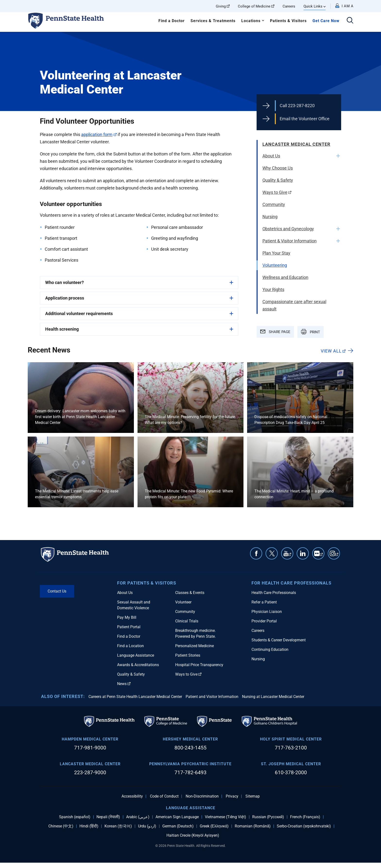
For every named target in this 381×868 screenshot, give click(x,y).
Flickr (321, 556)
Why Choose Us (278, 168)
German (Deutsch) (178, 826)
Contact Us (57, 591)
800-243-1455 (190, 748)
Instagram (337, 556)
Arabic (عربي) (138, 817)
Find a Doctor (172, 21)
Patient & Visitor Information (290, 241)
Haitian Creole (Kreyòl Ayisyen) (193, 835)
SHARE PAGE (275, 332)
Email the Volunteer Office (305, 119)
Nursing (270, 217)
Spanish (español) (75, 817)
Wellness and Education (285, 277)
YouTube (290, 556)
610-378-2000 (291, 773)
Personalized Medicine (195, 646)
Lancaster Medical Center (296, 144)
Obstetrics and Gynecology (288, 229)
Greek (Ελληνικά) (214, 826)
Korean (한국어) (118, 826)
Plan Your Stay (276, 253)
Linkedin (303, 553)
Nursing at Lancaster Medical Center (273, 697)
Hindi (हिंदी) (89, 826)
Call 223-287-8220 (297, 106)
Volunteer (183, 602)
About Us (271, 156)
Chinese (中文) (61, 826)
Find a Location (130, 646)
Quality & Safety (278, 180)
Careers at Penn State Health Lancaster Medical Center (135, 697)
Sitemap (253, 796)
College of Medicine (256, 6)
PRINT (311, 332)
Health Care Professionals (274, 593)
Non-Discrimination (202, 796)
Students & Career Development (279, 640)
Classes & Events (190, 593)
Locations (251, 21)
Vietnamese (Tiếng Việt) (225, 817)
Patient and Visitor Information (212, 697)
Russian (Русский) (268, 817)
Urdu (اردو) (147, 826)
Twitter (272, 553)
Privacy (232, 796)
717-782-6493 (190, 773)
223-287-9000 (90, 773)
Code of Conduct (164, 796)
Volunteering (275, 265)
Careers (289, 6)
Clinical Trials (187, 621)
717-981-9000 (90, 748)
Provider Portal (264, 621)
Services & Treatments (213, 21)
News (124, 684)
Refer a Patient (264, 602)
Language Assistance (136, 655)
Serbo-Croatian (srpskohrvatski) (304, 826)
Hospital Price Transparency (199, 665)
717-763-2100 (291, 748)
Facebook (256, 553)
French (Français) (305, 817)
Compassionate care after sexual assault (294, 305)
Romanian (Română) (253, 826)
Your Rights (273, 289)
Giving (223, 6)
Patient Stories (188, 655)
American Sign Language (177, 817)
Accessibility (132, 796)
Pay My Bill (127, 617)
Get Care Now (326, 21)
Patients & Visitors (288, 21)
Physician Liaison (267, 612)
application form (99, 134)
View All (333, 351)
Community (274, 204)
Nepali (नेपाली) (108, 817)
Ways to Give (277, 192)
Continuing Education (270, 649)
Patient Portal (129, 627)
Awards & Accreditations (138, 665)
